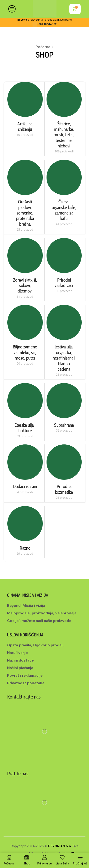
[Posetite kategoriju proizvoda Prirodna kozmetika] (64, 462)
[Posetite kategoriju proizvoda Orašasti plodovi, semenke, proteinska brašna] (25, 177)
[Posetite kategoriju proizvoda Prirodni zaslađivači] (64, 256)
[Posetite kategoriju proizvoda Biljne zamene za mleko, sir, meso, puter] (25, 322)
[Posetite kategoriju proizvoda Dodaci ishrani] (25, 462)
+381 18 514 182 (47, 24)
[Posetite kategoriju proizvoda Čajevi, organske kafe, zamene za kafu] (64, 177)
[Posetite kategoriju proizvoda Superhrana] (64, 401)
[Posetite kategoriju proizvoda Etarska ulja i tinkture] (25, 401)
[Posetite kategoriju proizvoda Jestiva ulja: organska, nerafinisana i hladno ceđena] (64, 322)
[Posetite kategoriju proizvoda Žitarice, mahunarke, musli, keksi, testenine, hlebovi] (64, 99)
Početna (43, 47)
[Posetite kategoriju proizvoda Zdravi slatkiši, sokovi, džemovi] (25, 256)
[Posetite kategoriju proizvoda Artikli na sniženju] (25, 99)
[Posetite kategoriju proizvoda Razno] (25, 524)
